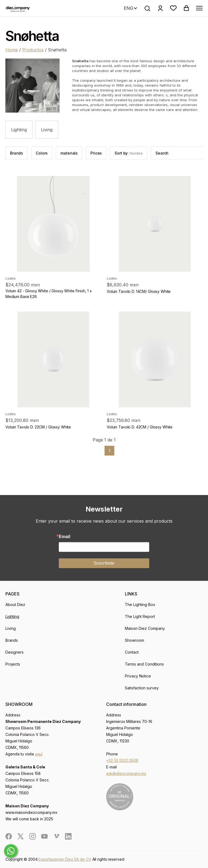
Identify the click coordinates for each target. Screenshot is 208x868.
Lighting (19, 130)
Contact (132, 652)
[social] (9, 836)
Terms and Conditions (144, 664)
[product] (53, 224)
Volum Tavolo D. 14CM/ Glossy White (139, 291)
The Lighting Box (140, 605)
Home (12, 50)
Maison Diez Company (145, 628)
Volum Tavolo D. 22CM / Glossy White (38, 427)
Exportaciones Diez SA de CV (65, 859)
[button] (173, 8)
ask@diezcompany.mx (126, 773)
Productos (33, 50)
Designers (14, 652)
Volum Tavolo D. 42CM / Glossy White (140, 427)
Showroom (134, 640)
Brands (12, 640)
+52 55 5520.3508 (122, 760)
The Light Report (140, 616)
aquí (39, 754)
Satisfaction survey (142, 688)
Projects (13, 664)
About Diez (15, 605)
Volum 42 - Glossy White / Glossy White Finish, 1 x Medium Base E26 (49, 294)
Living (47, 130)
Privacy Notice (138, 676)
